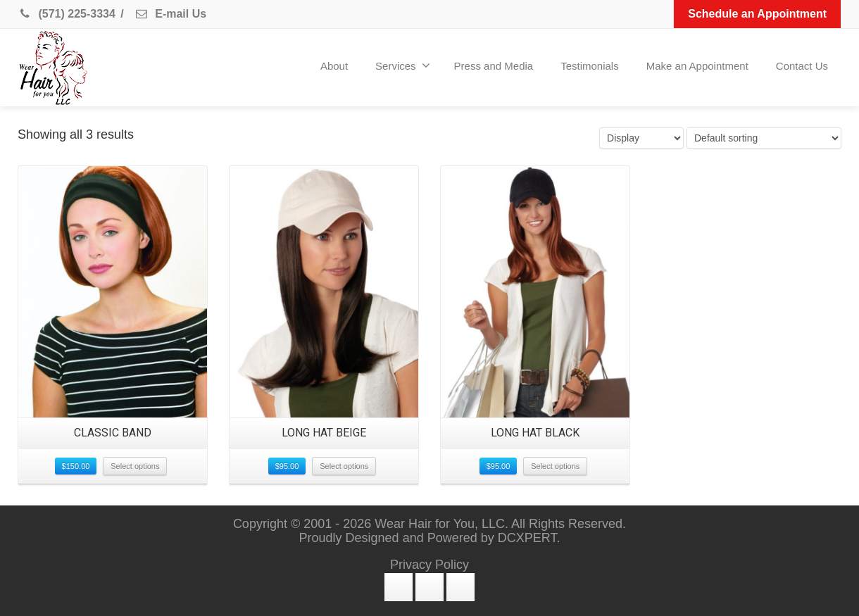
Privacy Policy (429, 565)
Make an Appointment (697, 66)
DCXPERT (527, 538)
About (334, 66)
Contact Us (802, 66)
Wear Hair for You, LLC (440, 524)
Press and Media (494, 66)
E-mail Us (170, 14)
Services (403, 65)
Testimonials (590, 66)
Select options (135, 466)
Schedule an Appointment (757, 14)
